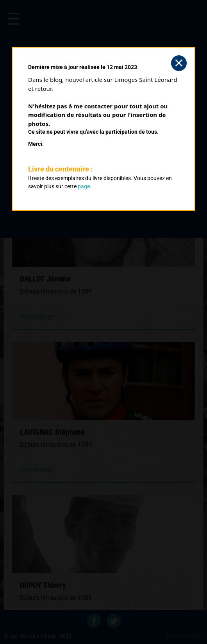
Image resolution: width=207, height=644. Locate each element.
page (84, 186)
